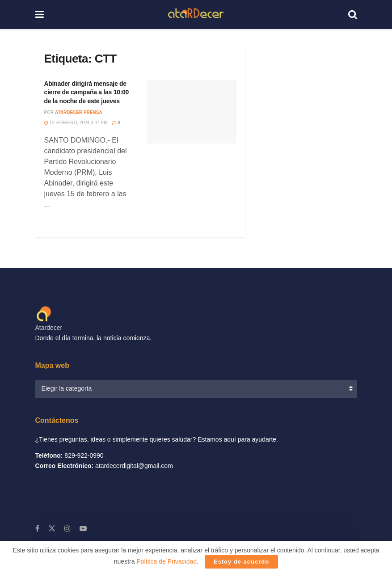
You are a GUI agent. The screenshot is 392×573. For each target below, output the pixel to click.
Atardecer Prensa (79, 112)
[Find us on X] (52, 529)
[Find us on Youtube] (83, 529)
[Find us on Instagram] (67, 529)
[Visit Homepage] (196, 15)
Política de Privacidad (166, 561)
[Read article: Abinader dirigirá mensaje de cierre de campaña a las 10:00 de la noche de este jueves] (192, 112)
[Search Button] (353, 15)
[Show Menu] (40, 15)
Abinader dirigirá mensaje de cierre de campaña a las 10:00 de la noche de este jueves (87, 92)
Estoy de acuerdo (241, 562)
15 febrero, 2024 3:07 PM (76, 123)
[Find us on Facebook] (37, 529)
